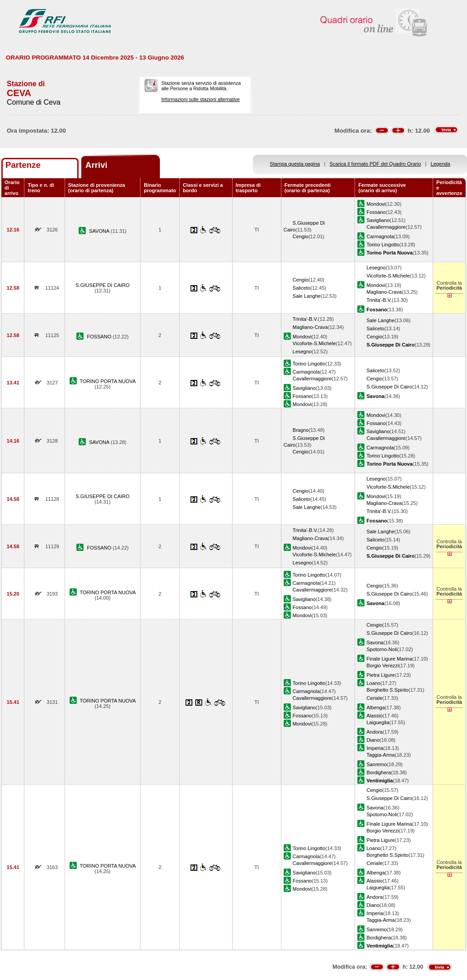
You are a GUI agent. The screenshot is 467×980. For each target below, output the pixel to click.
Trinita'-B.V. (379, 300)
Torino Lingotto (383, 245)
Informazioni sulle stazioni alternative (201, 99)
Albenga (376, 707)
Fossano (376, 212)
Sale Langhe (307, 296)
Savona (375, 643)
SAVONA (100, 231)
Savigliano (378, 220)
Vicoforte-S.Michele (388, 276)
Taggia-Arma (381, 755)
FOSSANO (100, 337)
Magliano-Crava (384, 292)
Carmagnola (380, 236)
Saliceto (301, 288)
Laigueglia (378, 722)
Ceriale (374, 698)
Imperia (375, 748)
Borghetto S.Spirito (387, 690)
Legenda (441, 164)
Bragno (301, 430)
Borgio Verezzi (382, 666)
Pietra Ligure (381, 675)
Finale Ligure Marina (389, 659)
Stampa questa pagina (295, 164)
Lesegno (376, 268)
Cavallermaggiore (386, 227)
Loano (373, 683)
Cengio (301, 236)
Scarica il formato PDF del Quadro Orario (376, 164)
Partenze (23, 165)
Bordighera (378, 772)
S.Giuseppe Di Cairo (389, 387)
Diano (373, 740)
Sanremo (376, 764)
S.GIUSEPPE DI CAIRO (102, 285)
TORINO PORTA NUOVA (107, 381)
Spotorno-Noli (382, 649)
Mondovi (376, 204)
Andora (374, 732)
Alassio (374, 716)
